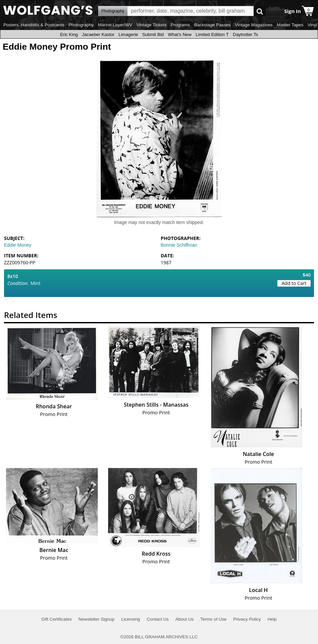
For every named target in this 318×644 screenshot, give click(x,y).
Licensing (130, 619)
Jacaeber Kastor (98, 34)
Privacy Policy (247, 619)
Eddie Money (18, 245)
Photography (81, 25)
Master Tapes (290, 25)
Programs (181, 25)
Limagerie (128, 34)
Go (260, 11)
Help (272, 619)
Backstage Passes (213, 25)
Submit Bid (153, 34)
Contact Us (157, 619)
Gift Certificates (57, 619)
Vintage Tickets (151, 25)
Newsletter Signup (96, 619)
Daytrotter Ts (245, 34)
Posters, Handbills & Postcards (34, 25)
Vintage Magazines (254, 25)
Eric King (69, 34)
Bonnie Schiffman (179, 245)
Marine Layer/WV (115, 25)
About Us (184, 619)
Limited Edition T (212, 34)
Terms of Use (213, 619)
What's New (180, 34)
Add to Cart (294, 283)
